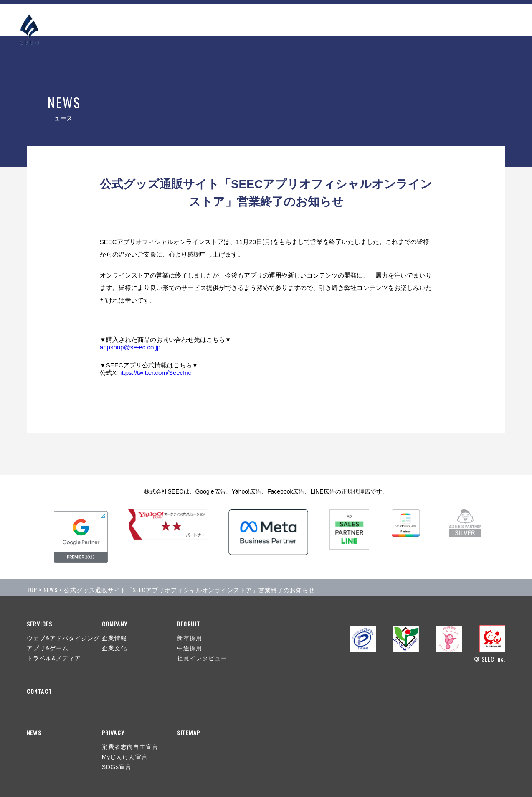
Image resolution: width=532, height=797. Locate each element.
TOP (32, 589)
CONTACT (489, 19)
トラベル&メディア (54, 658)
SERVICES (362, 19)
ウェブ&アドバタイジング (63, 638)
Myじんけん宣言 (125, 757)
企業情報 (114, 638)
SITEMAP (189, 733)
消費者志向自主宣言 (130, 747)
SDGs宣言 (117, 767)
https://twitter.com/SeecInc (155, 373)
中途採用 (190, 648)
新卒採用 (190, 638)
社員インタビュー (202, 658)
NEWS (323, 19)
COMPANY (408, 19)
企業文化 (114, 648)
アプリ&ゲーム (48, 648)
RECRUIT (452, 19)
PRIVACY (113, 733)
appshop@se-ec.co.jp (130, 347)
